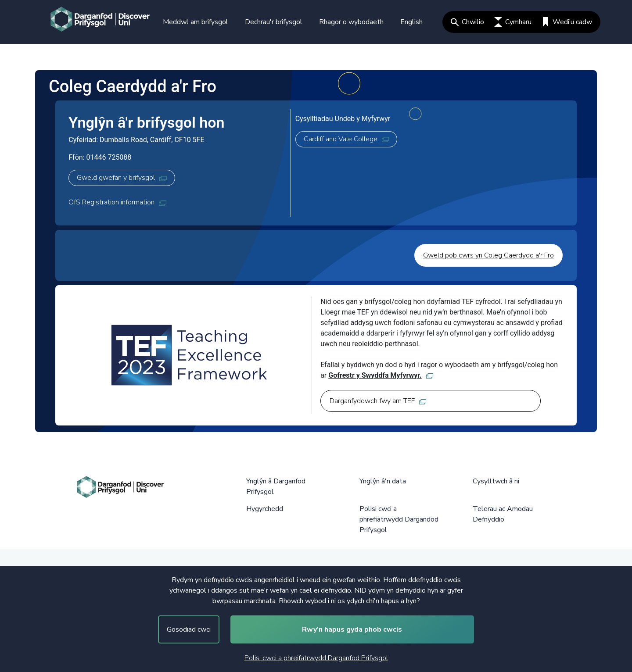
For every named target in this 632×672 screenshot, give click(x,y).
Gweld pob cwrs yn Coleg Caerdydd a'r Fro (488, 255)
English (411, 22)
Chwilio (467, 22)
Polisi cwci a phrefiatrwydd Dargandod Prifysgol (399, 519)
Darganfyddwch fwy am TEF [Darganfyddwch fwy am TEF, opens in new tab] (378, 401)
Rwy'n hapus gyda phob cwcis (352, 629)
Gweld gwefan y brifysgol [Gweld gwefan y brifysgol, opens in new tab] (122, 178)
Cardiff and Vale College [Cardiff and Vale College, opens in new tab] (346, 139)
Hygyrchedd (265, 509)
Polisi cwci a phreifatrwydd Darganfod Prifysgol (316, 658)
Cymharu (513, 22)
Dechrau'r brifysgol (274, 22)
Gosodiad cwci (189, 629)
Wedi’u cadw (567, 22)
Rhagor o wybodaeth (351, 22)
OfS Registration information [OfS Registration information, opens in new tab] (117, 202)
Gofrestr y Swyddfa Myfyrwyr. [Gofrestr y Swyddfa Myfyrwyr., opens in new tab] (381, 375)
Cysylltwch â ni (496, 481)
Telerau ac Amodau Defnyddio (503, 514)
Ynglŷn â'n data (383, 481)
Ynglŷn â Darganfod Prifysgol (276, 486)
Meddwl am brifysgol (196, 22)
